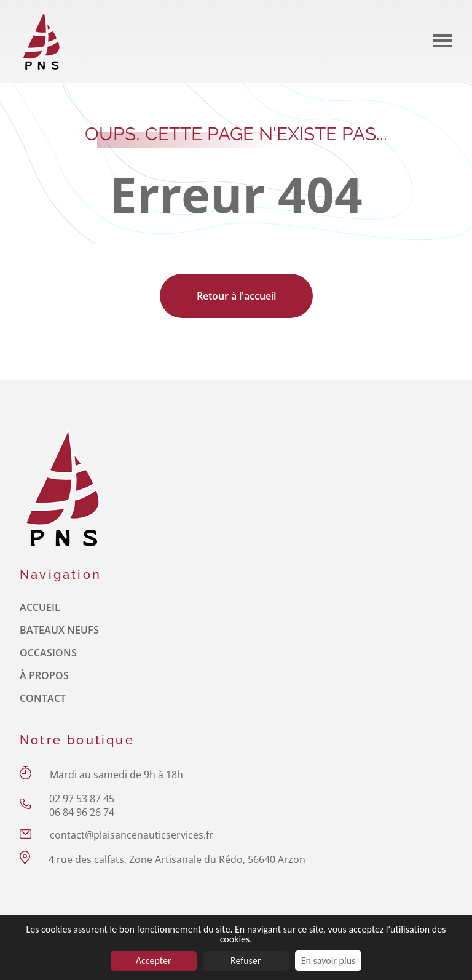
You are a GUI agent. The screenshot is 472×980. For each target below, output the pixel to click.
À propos (44, 675)
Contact (43, 698)
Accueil (40, 607)
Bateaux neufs (59, 630)
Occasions (48, 653)
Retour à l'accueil (236, 296)
